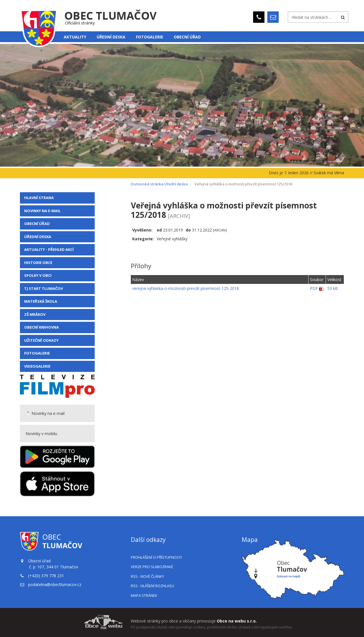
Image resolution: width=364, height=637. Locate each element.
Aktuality (75, 37)
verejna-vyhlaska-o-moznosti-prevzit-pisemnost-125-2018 (186, 288)
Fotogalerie (150, 37)
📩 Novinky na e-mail (45, 413)
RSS (147, 576)
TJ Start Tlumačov (44, 288)
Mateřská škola (41, 301)
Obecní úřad (187, 37)
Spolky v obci (38, 275)
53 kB (333, 288)
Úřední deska (111, 37)
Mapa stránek (144, 595)
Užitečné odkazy (41, 340)
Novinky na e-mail (42, 211)
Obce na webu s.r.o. (237, 621)
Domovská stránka (147, 184)
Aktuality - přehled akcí (49, 249)
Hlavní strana (39, 198)
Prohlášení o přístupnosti (156, 557)
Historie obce (38, 263)
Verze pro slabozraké (152, 567)
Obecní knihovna (42, 327)
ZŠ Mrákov (35, 314)
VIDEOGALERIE (37, 366)
